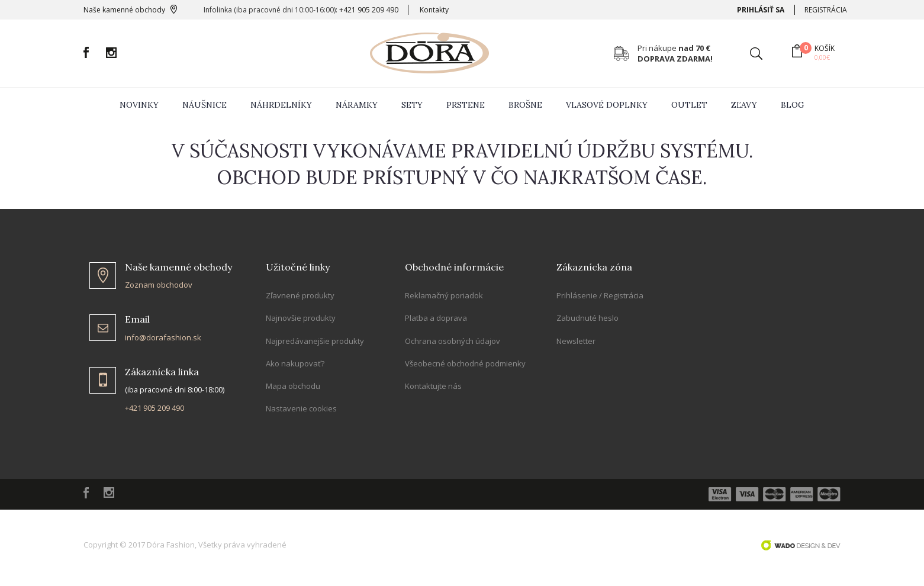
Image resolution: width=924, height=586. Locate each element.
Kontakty (434, 10)
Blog (793, 105)
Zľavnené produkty (300, 295)
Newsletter (576, 341)
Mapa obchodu (293, 386)
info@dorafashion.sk (163, 337)
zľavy (744, 105)
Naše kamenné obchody (124, 10)
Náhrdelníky (281, 105)
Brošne (525, 105)
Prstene (466, 105)
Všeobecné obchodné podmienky (465, 363)
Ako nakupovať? (295, 363)
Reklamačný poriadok (444, 295)
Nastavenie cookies (301, 408)
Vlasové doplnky (607, 105)
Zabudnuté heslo (587, 318)
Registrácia (826, 10)
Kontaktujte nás (433, 386)
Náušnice (205, 105)
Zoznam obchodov (159, 285)
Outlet (689, 105)
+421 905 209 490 (369, 10)
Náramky (357, 105)
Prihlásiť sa (761, 10)
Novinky (139, 105)
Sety (412, 105)
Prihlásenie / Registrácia (600, 295)
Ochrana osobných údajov (453, 341)
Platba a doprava (436, 318)
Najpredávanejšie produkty (315, 341)
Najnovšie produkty (301, 318)
